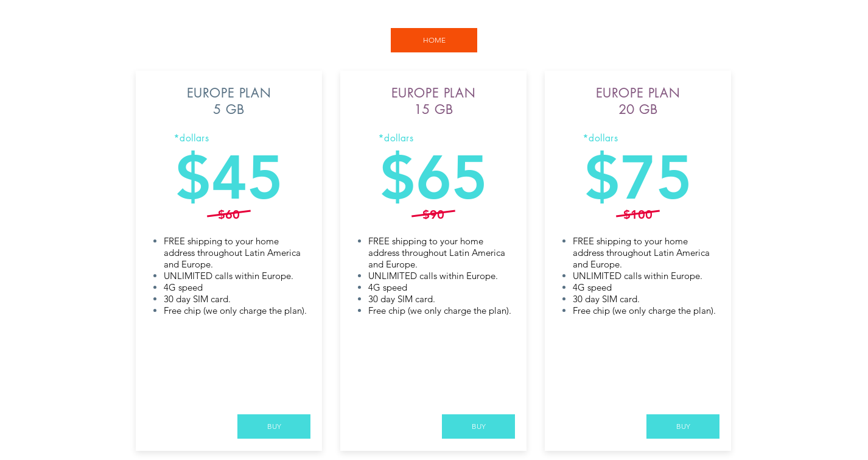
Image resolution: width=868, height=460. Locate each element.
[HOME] (434, 40)
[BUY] (274, 426)
